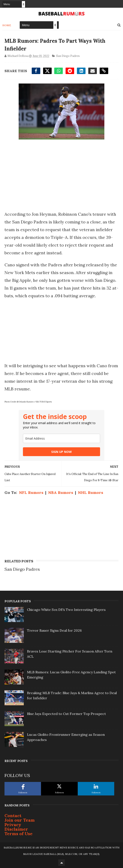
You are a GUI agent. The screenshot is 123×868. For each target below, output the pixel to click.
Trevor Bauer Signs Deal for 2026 (54, 630)
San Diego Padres (68, 56)
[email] (61, 438)
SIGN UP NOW (61, 452)
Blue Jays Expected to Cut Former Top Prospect (66, 714)
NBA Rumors (61, 492)
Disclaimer (16, 829)
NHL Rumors (91, 492)
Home (7, 25)
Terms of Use (19, 834)
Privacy (13, 825)
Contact (13, 816)
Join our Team (20, 820)
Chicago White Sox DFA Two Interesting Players (66, 610)
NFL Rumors (31, 492)
